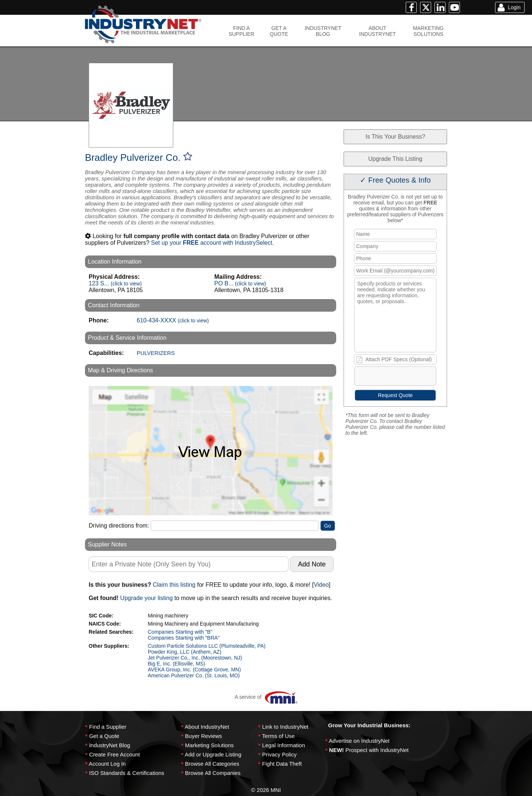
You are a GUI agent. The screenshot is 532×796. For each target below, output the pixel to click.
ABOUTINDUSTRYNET (377, 31)
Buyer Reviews (204, 736)
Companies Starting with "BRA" (184, 638)
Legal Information (284, 745)
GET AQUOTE (279, 31)
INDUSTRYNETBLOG (323, 31)
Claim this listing (174, 585)
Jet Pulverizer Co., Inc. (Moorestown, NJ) (195, 658)
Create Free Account (115, 754)
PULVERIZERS (156, 353)
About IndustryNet (207, 727)
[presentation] (411, 377)
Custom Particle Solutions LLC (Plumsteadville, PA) (207, 646)
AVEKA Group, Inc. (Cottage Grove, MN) (194, 670)
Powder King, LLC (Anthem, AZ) (185, 652)
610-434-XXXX (173, 320)
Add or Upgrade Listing (213, 754)
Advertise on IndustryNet (359, 741)
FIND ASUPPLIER (241, 31)
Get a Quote (104, 736)
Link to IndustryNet (285, 727)
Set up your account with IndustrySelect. (213, 243)
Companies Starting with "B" (180, 632)
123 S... (115, 283)
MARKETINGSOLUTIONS (428, 31)
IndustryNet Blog (110, 745)
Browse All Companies (213, 773)
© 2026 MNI (266, 790)
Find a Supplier (108, 727)
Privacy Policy (279, 754)
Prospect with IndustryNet (377, 750)
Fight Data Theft (282, 764)
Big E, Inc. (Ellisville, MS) (177, 664)
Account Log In (107, 764)
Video (321, 585)
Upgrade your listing (146, 598)
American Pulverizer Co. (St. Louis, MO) (194, 675)
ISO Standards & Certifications (127, 773)
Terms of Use (278, 736)
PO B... (240, 283)
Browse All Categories (212, 764)
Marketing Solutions (209, 745)
